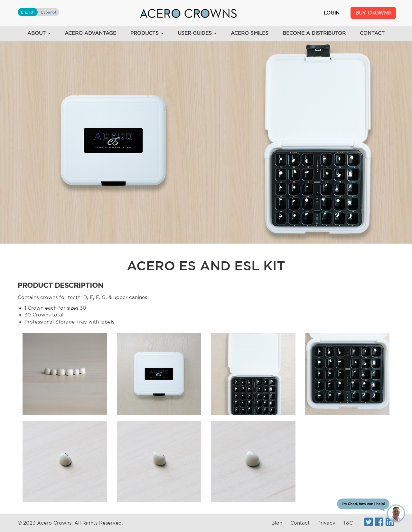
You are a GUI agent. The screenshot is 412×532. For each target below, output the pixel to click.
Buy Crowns (373, 13)
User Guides (197, 33)
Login (332, 13)
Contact (372, 33)
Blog (277, 523)
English (28, 12)
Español (48, 12)
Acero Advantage (90, 33)
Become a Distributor (314, 33)
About (39, 33)
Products (147, 33)
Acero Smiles (250, 33)
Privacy (326, 523)
